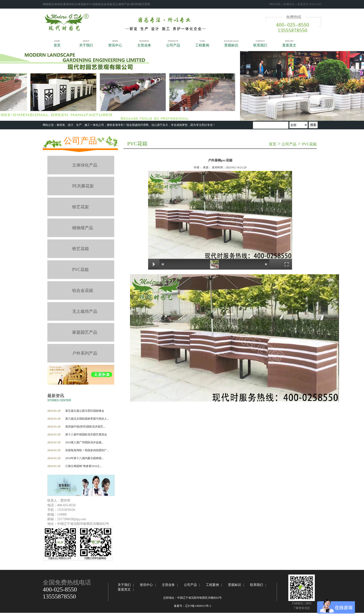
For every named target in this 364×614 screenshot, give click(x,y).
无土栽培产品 (85, 311)
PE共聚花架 (83, 186)
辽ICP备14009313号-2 (198, 606)
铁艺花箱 (81, 249)
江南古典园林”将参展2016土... (84, 466)
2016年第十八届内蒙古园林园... (84, 458)
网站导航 (275, 4)
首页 (273, 144)
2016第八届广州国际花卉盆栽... (84, 442)
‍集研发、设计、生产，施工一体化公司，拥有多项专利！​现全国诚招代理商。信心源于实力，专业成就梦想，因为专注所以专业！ (136, 125)
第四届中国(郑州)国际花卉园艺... (85, 427)
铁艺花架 (81, 207)
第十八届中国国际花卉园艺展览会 (86, 434)
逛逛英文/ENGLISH (309, 4)
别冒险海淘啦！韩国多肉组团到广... (87, 450)
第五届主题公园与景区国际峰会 (85, 411)
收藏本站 (289, 4)
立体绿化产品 (85, 165)
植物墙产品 (83, 228)
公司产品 (80, 141)
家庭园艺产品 (85, 332)
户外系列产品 (85, 353)
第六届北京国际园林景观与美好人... (87, 419)
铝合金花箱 (83, 291)
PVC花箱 (80, 270)
